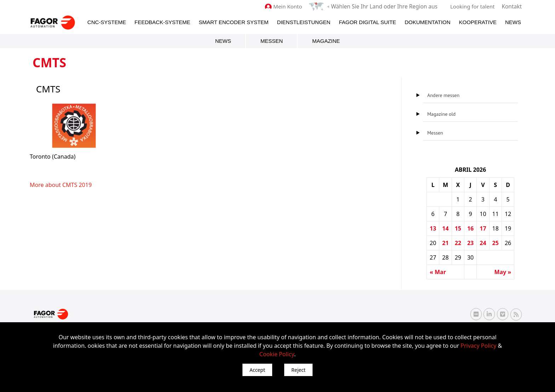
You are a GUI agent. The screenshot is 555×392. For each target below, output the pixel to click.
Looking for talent (473, 6)
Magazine (326, 41)
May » (503, 272)
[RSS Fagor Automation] (516, 314)
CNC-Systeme (107, 22)
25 (496, 243)
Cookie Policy (277, 354)
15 (458, 228)
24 (483, 243)
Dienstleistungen (304, 22)
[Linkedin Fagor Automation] (489, 314)
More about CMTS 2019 (61, 184)
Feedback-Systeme (162, 22)
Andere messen (443, 95)
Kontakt (512, 6)
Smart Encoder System (234, 22)
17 (483, 228)
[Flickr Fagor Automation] (476, 314)
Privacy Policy (478, 346)
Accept (257, 370)
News (513, 22)
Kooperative (478, 22)
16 (470, 228)
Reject (298, 370)
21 (445, 243)
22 (458, 243)
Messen (272, 41)
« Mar (438, 272)
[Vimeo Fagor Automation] (503, 314)
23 (470, 243)
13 (433, 228)
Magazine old (441, 114)
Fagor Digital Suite (367, 22)
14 (445, 228)
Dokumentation (427, 22)
